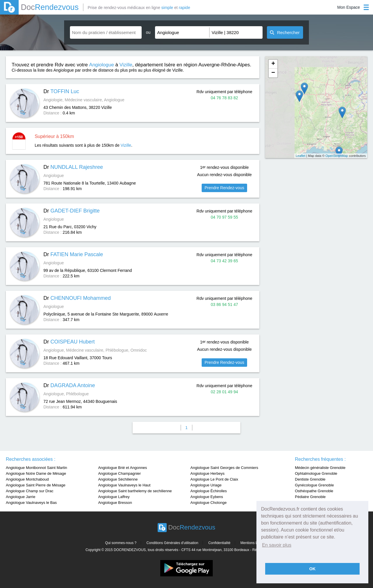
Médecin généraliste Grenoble (320, 468)
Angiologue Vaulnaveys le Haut (124, 485)
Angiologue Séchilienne (118, 479)
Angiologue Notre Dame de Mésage (36, 473)
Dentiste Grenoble (310, 479)
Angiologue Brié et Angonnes (123, 468)
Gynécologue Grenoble (314, 485)
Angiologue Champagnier (120, 473)
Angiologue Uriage (206, 485)
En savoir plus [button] (277, 545)
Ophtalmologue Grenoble (316, 473)
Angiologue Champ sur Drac (30, 491)
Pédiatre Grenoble (310, 497)
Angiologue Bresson (115, 503)
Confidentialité (219, 543)
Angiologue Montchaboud (27, 479)
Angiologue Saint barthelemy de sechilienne (135, 491)
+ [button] (273, 64)
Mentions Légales (254, 543)
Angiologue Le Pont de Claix (214, 479)
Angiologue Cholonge (208, 503)
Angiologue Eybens (207, 497)
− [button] (273, 73)
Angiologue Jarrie (21, 497)
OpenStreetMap (337, 156)
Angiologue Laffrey (114, 497)
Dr (61, 91)
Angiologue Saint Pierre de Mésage (36, 485)
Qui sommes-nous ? (121, 543)
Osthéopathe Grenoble (314, 491)
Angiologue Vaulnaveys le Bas (31, 503)
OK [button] (312, 569)
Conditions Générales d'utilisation (173, 543)
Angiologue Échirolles (209, 491)
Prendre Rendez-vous (224, 188)
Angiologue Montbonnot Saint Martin (36, 468)
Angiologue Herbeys (207, 473)
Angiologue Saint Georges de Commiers (224, 468)
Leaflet (301, 156)
